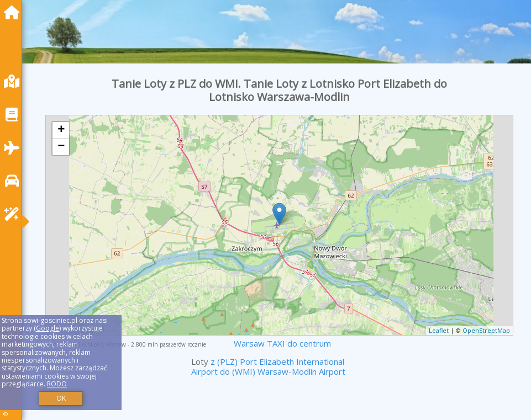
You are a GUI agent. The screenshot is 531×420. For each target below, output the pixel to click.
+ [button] (61, 130)
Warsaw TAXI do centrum (282, 343)
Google (48, 328)
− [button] (61, 147)
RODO (57, 384)
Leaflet (439, 330)
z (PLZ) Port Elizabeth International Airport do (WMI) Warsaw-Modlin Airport (268, 366)
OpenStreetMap (486, 330)
